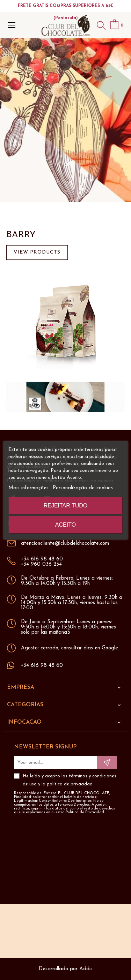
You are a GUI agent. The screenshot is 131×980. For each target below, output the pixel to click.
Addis (86, 969)
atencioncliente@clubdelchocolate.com (65, 544)
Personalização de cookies (83, 488)
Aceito (65, 525)
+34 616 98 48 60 (42, 559)
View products (37, 252)
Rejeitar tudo (66, 506)
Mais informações (28, 488)
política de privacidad (70, 784)
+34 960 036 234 (41, 564)
